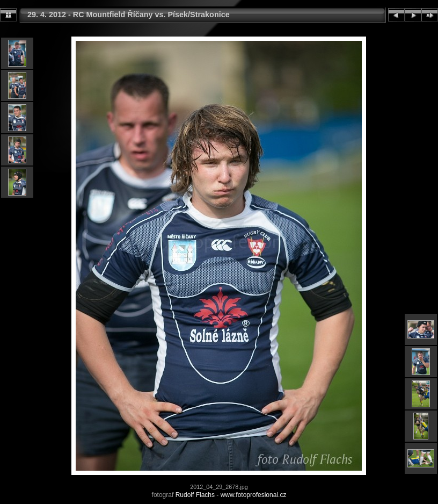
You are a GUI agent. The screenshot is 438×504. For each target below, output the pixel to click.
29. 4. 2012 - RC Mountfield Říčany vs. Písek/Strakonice (129, 15)
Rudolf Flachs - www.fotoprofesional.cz (231, 495)
